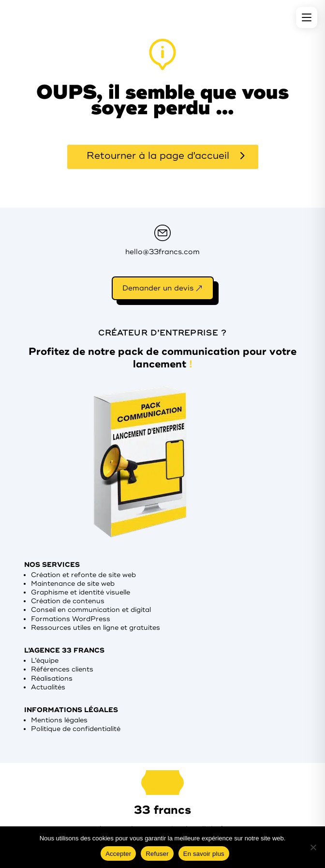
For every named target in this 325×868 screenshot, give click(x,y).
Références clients (62, 669)
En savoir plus (204, 854)
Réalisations (52, 678)
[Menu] (307, 17)
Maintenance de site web (73, 584)
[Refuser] (313, 847)
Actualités (48, 687)
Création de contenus (68, 601)
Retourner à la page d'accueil (158, 156)
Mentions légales (59, 720)
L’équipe (45, 661)
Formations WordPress (71, 619)
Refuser (157, 854)
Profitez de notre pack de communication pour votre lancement (162, 358)
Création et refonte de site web (83, 575)
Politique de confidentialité (76, 729)
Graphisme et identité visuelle (81, 592)
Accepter (118, 854)
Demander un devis (158, 288)
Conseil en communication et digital (91, 610)
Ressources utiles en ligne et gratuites (96, 628)
